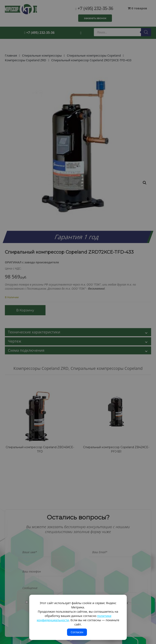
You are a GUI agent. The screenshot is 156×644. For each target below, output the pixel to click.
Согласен (77, 632)
